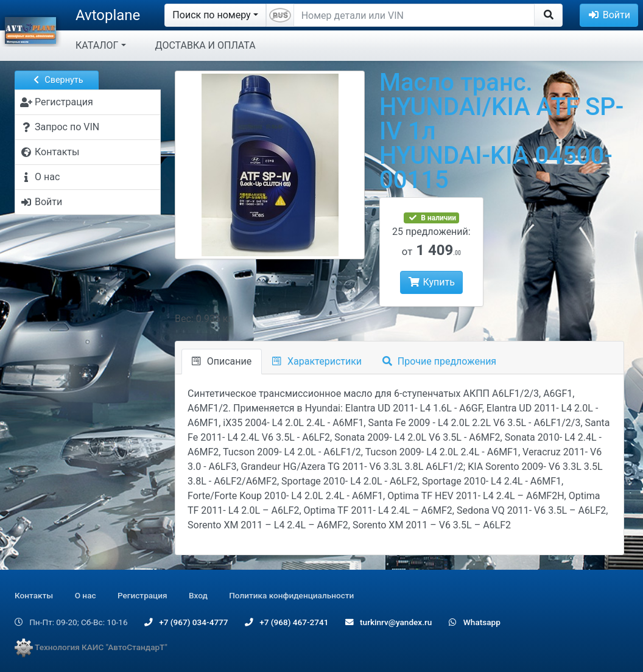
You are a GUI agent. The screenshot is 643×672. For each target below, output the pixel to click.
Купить (431, 282)
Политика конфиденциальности (291, 595)
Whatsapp (475, 622)
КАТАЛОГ (97, 45)
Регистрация (142, 595)
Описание (222, 361)
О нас (86, 595)
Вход (198, 595)
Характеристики (317, 361)
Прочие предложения (439, 361)
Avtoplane (108, 15)
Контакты (34, 595)
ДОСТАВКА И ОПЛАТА (206, 45)
